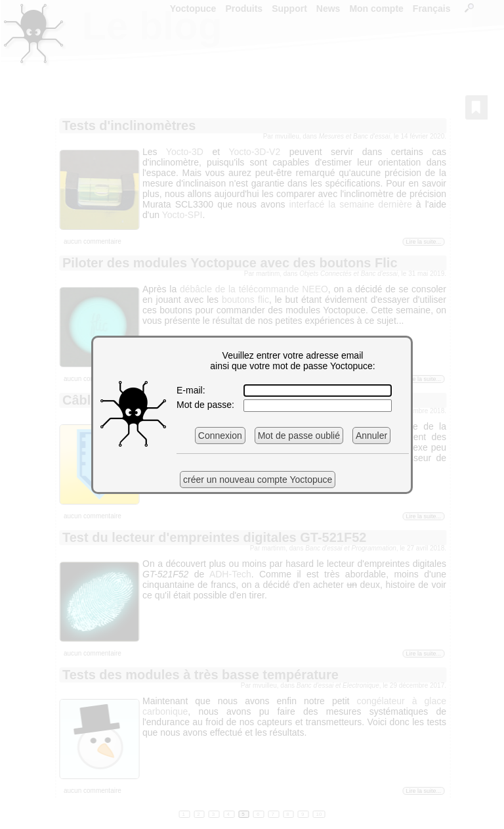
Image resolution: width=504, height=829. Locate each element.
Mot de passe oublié (299, 436)
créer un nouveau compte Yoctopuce (258, 480)
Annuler (371, 436)
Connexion (220, 436)
